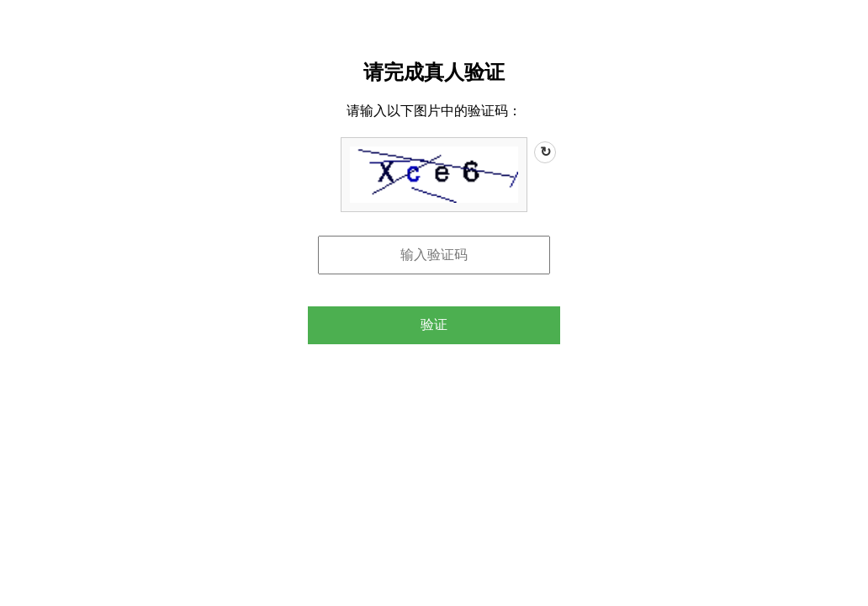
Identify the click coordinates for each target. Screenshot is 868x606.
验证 (434, 324)
